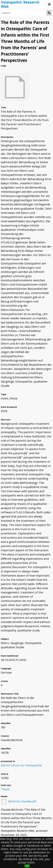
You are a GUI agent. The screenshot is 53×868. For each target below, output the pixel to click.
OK (27, 866)
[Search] (24, 13)
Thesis (5, 789)
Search (49, 13)
